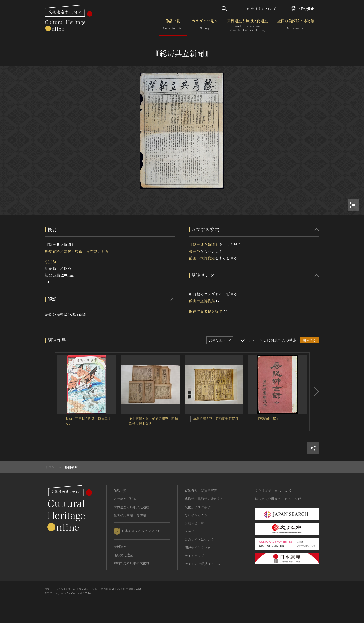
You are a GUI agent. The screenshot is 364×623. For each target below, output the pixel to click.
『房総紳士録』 (268, 418)
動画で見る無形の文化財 (131, 563)
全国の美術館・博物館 (296, 25)
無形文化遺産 (123, 555)
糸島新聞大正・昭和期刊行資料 (216, 418)
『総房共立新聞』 (204, 245)
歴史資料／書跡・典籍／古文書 (71, 251)
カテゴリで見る (205, 25)
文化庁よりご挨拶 (198, 507)
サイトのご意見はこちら (202, 564)
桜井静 (51, 262)
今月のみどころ (196, 515)
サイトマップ (194, 556)
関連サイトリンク (198, 548)
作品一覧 (173, 25)
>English (303, 9)
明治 (104, 251)
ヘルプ (189, 531)
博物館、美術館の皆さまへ (204, 499)
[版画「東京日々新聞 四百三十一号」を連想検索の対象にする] (60, 419)
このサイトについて (260, 9)
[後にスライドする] (314, 392)
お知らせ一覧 (194, 523)
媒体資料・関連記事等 (201, 491)
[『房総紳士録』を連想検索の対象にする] (251, 419)
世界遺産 (120, 547)
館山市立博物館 (202, 258)
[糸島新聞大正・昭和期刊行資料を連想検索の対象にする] (188, 419)
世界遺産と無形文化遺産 (247, 25)
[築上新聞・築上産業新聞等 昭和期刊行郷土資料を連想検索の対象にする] (124, 419)
